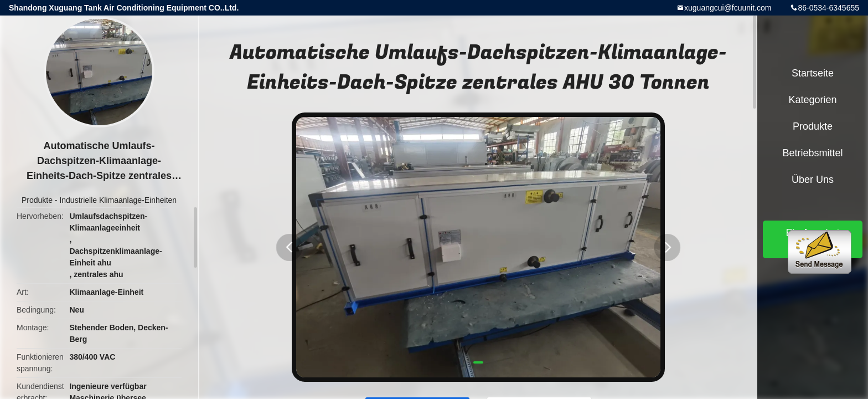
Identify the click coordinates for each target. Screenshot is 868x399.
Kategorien (812, 100)
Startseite (813, 73)
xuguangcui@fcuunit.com (728, 8)
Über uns (813, 180)
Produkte (37, 200)
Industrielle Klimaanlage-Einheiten (118, 200)
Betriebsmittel (812, 153)
